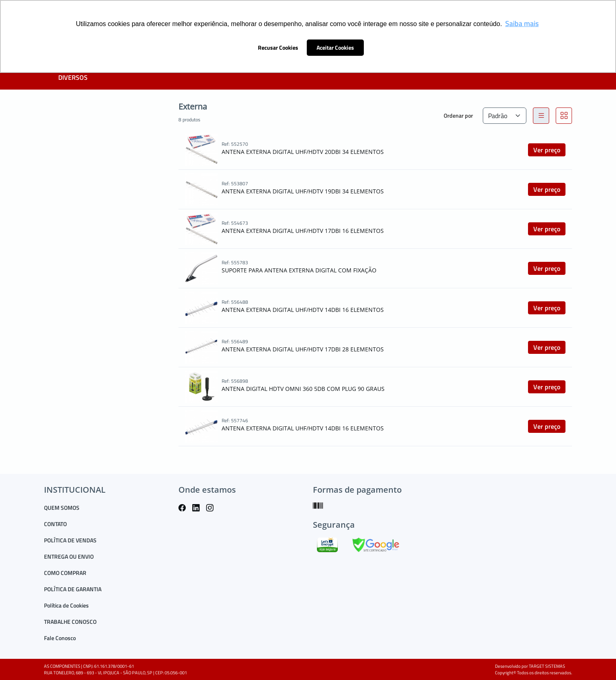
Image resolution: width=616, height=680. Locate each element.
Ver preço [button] (547, 150)
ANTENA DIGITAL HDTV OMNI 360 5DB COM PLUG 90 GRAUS (303, 389)
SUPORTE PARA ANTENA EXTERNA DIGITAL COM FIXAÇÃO (299, 270)
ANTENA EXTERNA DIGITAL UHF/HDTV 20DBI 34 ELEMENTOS (303, 152)
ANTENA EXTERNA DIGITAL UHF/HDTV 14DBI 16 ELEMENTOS (303, 310)
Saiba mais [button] (522, 23)
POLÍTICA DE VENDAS (70, 540)
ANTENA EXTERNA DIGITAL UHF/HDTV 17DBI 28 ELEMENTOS (303, 349)
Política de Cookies (66, 605)
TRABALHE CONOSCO (70, 622)
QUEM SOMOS (62, 508)
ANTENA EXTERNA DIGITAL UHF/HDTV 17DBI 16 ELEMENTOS (303, 231)
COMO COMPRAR (65, 573)
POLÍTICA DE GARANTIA (73, 589)
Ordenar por (458, 115)
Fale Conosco (60, 638)
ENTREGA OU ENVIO (69, 556)
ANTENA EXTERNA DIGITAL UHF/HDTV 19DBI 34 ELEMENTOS (303, 191)
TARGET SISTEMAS (547, 666)
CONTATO (55, 524)
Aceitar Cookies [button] (335, 48)
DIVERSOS (73, 77)
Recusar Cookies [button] (278, 48)
